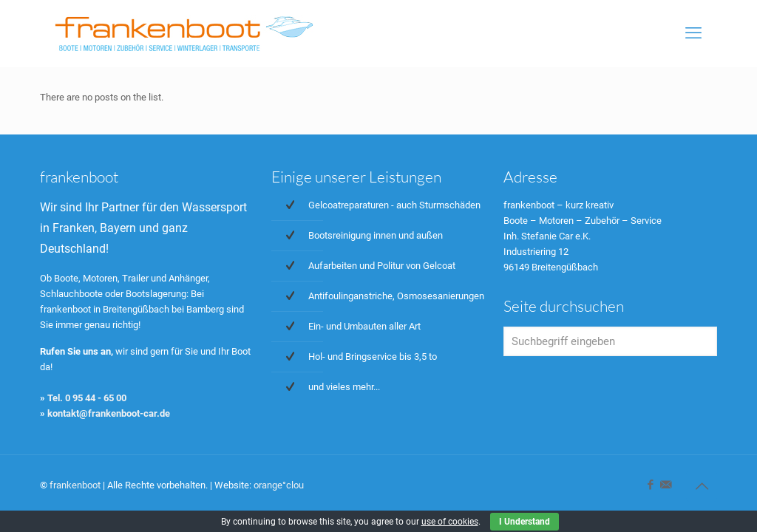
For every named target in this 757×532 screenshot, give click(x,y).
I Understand (525, 522)
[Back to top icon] (702, 486)
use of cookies (450, 522)
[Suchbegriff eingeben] (610, 341)
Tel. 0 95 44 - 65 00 (87, 398)
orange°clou (279, 485)
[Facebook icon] (650, 485)
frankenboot (75, 485)
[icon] (666, 485)
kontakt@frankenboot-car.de (109, 413)
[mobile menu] (693, 33)
